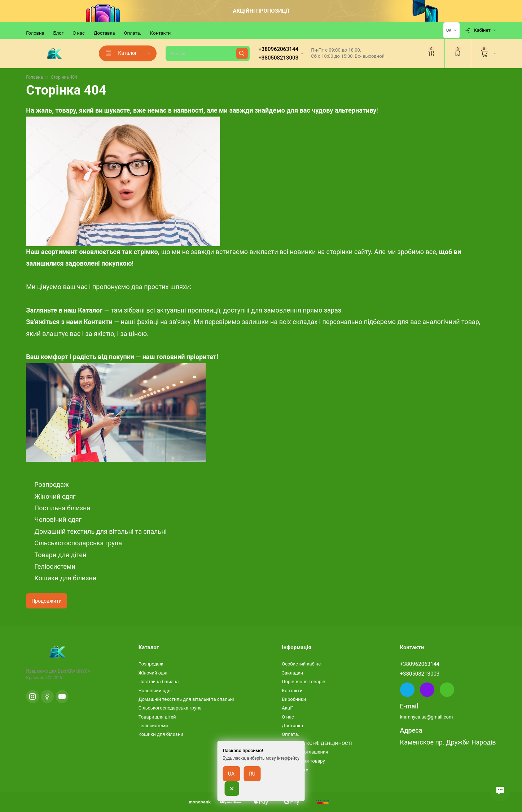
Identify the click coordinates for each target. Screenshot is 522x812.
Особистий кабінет (302, 664)
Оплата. (133, 33)
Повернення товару (303, 761)
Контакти (160, 33)
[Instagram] (32, 697)
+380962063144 (420, 664)
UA (449, 30)
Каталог (89, 310)
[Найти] (242, 53)
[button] (500, 790)
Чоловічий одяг (58, 519)
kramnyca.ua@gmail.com (427, 717)
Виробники (294, 699)
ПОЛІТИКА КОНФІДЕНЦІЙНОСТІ (317, 743)
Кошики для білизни (65, 578)
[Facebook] (47, 697)
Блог (59, 33)
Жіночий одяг (55, 496)
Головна (35, 33)
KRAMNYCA (79, 671)
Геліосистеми (55, 566)
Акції (287, 708)
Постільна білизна (62, 508)
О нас (79, 33)
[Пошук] (208, 53)
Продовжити (46, 601)
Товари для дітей (60, 555)
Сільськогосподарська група (78, 543)
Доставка (104, 33)
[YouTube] (62, 697)
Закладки (292, 673)
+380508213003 (420, 674)
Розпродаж (51, 484)
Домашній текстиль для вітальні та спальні (100, 531)
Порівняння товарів (303, 682)
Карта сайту (295, 770)
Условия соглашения (305, 752)
